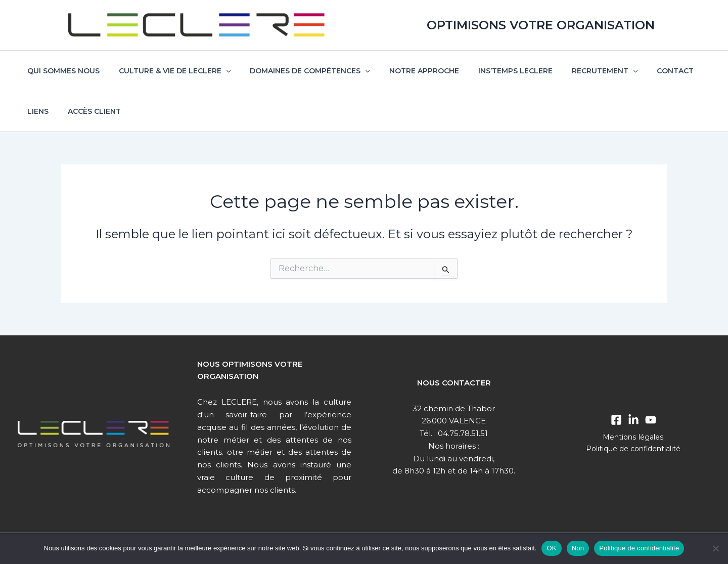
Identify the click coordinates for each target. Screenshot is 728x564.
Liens (686, 71)
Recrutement (577, 71)
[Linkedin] (633, 420)
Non (578, 548)
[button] (218, 71)
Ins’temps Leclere (493, 71)
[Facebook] (616, 420)
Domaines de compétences (297, 71)
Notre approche (406, 71)
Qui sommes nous (61, 71)
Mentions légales (633, 437)
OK (551, 548)
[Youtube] (651, 420)
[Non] (715, 548)
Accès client (51, 111)
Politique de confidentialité (633, 449)
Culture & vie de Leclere (167, 71)
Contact (642, 71)
